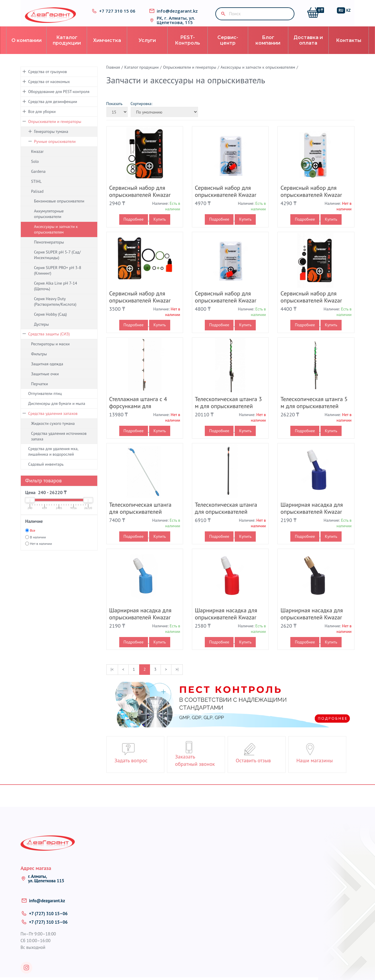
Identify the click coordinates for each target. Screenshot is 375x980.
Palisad (37, 199)
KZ (351, 12)
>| (177, 677)
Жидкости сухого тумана (53, 431)
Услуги (147, 48)
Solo (35, 169)
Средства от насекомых (49, 89)
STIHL (36, 189)
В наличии (38, 545)
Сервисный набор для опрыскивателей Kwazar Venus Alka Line (226, 308)
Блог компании (268, 48)
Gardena (38, 179)
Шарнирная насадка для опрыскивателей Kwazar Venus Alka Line (312, 519)
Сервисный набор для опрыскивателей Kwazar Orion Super (140, 308)
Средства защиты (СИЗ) (49, 342)
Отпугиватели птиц (45, 401)
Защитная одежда (47, 371)
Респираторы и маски (50, 352)
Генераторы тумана (51, 139)
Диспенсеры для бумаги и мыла (57, 411)
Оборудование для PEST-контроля (59, 99)
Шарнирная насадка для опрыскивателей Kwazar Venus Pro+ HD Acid (226, 625)
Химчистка (107, 48)
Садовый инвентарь (46, 472)
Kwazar (37, 159)
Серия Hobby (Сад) (50, 322)
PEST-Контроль (187, 48)
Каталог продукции (67, 48)
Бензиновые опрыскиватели (59, 209)
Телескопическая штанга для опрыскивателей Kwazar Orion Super (226, 519)
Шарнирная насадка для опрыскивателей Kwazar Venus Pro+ (140, 625)
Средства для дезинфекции (53, 109)
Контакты (349, 48)
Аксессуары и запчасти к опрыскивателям (56, 237)
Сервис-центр (228, 48)
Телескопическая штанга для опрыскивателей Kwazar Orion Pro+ (140, 519)
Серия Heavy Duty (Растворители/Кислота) (55, 309)
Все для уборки (42, 119)
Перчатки (40, 391)
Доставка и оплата (308, 48)
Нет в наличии (41, 551)
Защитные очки (45, 381)
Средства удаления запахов (53, 421)
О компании (27, 48)
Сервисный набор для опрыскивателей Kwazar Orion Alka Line (226, 202)
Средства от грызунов (47, 79)
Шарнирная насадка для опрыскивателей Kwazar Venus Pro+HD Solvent (312, 625)
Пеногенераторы (49, 250)
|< (112, 677)
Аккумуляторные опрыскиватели (49, 221)
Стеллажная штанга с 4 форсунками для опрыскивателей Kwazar (140, 414)
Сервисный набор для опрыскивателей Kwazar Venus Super (311, 308)
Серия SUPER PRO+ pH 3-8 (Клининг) (58, 278)
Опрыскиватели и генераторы (55, 129)
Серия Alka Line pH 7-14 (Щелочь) (56, 294)
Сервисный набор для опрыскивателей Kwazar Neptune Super (140, 202)
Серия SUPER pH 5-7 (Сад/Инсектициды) (57, 262)
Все (33, 538)
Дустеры (41, 332)
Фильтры (39, 361)
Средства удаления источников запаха (59, 444)
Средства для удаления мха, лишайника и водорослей (53, 459)
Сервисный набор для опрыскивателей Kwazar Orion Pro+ (311, 202)
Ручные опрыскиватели (55, 149)
